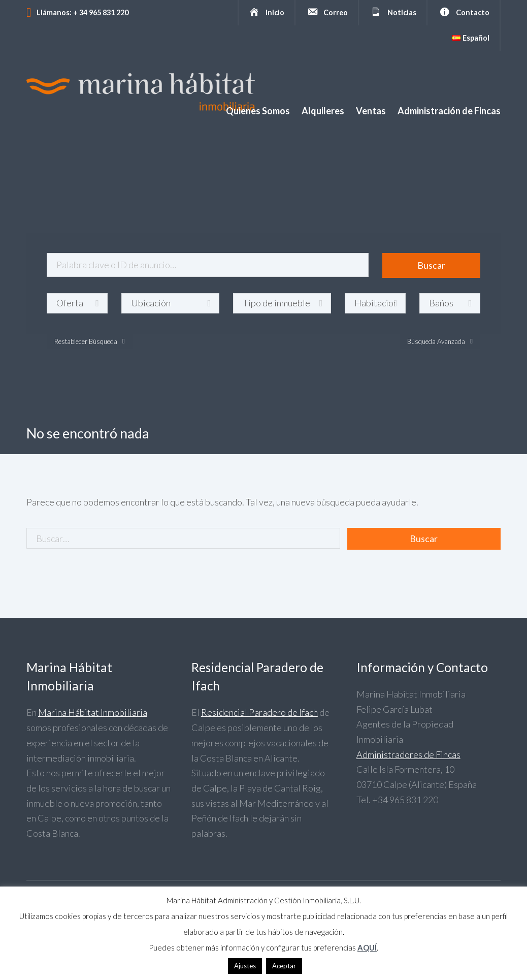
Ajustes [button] (245, 966)
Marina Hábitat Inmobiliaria (93, 712)
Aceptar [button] (284, 966)
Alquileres (323, 111)
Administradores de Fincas (408, 754)
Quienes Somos (258, 111)
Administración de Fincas (449, 111)
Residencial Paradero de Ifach (259, 712)
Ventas (371, 111)
